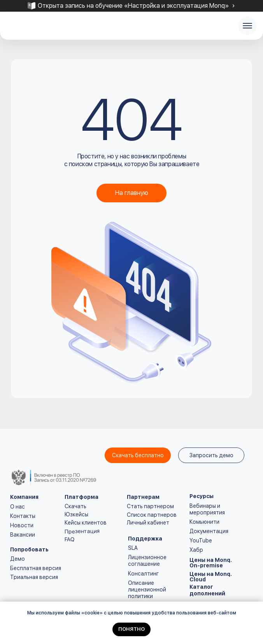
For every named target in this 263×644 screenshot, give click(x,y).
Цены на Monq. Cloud (211, 577)
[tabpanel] (131, 6)
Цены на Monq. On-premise (211, 563)
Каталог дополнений (207, 590)
